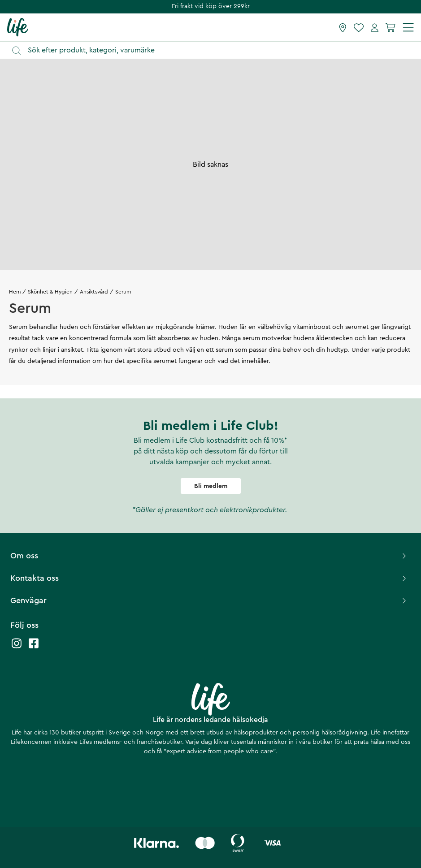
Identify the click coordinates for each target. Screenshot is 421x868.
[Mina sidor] (375, 27)
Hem (15, 292)
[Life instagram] (17, 648)
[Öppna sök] (215, 50)
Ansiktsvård (94, 292)
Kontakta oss (209, 578)
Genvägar (209, 600)
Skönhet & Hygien (50, 292)
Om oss (209, 556)
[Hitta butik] (343, 27)
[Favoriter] (359, 27)
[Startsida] (18, 27)
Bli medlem (211, 486)
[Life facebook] (34, 648)
